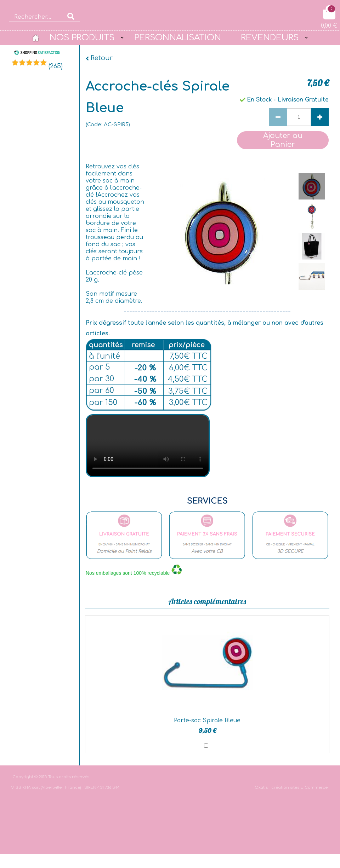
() (56, 66)
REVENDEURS (270, 37)
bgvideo (148, 446)
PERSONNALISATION (178, 37)
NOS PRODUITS (82, 37)
